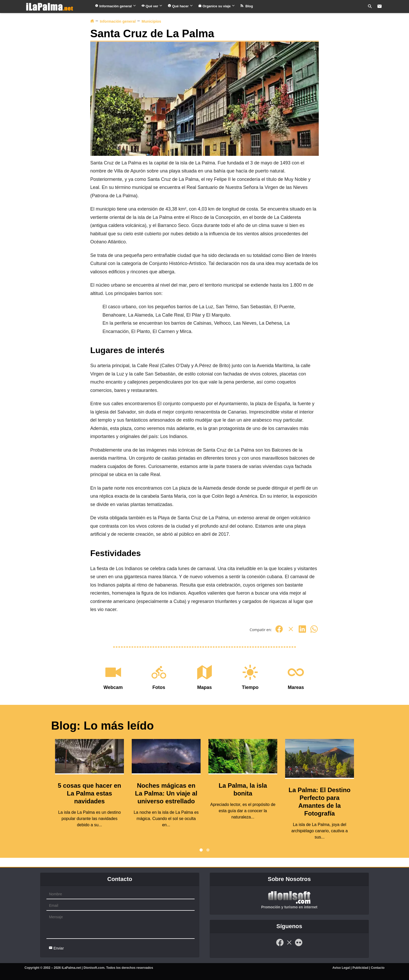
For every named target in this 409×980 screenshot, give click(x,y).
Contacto (378, 968)
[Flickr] (299, 945)
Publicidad (360, 968)
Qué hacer (180, 6)
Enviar (56, 948)
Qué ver (152, 6)
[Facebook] (279, 632)
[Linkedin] (302, 632)
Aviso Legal (341, 968)
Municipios (151, 21)
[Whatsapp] (314, 632)
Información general (115, 6)
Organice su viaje (217, 6)
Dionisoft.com (94, 968)
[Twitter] (291, 632)
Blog (247, 6)
